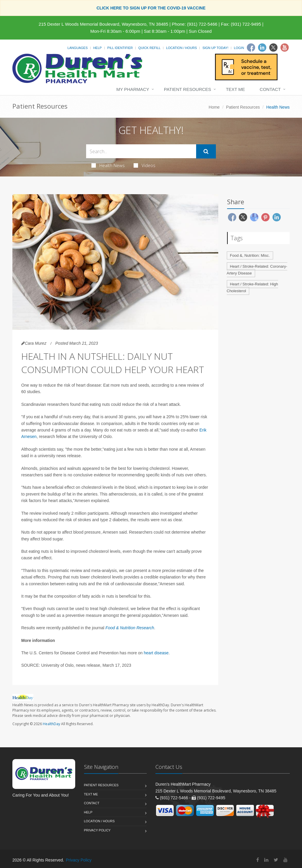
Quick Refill (149, 48)
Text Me (235, 89)
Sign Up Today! (215, 48)
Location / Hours (181, 48)
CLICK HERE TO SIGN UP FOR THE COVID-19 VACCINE (151, 8)
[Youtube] (285, 48)
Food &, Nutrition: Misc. (250, 255)
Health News (108, 165)
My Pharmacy (133, 89)
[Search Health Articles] (141, 151)
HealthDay (51, 724)
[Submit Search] (206, 151)
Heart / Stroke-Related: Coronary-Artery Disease (257, 270)
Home (214, 107)
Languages (78, 48)
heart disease (156, 653)
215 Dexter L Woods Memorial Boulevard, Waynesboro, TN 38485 (103, 24)
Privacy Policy (97, 830)
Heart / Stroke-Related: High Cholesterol (252, 287)
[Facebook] (251, 48)
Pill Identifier (120, 48)
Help (97, 48)
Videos (145, 165)
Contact (270, 89)
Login (239, 48)
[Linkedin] (262, 48)
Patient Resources (188, 89)
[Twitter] (273, 48)
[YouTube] (285, 860)
